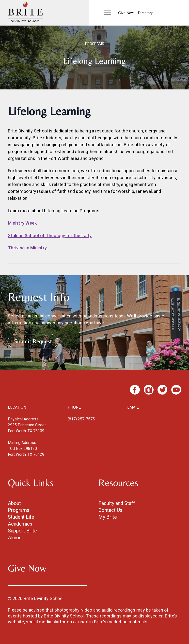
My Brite (108, 517)
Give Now (126, 13)
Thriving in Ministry (27, 248)
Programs (19, 510)
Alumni (15, 538)
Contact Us (110, 510)
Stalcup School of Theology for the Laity (50, 236)
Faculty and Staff (117, 503)
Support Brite (22, 531)
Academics (20, 524)
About (14, 503)
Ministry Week (22, 223)
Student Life (21, 517)
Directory (145, 13)
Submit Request (33, 341)
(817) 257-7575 (81, 419)
